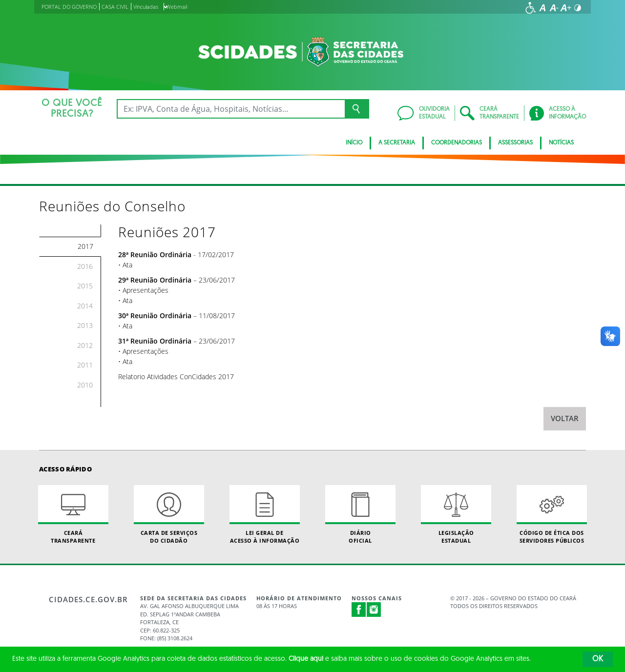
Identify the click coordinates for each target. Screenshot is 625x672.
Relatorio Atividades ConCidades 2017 (176, 377)
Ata (127, 265)
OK (598, 659)
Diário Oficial (360, 514)
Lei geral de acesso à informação (265, 514)
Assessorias (515, 143)
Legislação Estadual (456, 514)
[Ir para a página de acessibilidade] (531, 8)
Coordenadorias (457, 143)
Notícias (561, 143)
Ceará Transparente (73, 514)
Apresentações (146, 290)
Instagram (374, 610)
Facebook (359, 610)
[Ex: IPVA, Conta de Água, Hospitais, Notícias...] (231, 109)
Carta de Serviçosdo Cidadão (169, 514)
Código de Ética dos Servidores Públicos (552, 514)
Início (354, 143)
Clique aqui (306, 659)
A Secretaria (397, 143)
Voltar (565, 418)
